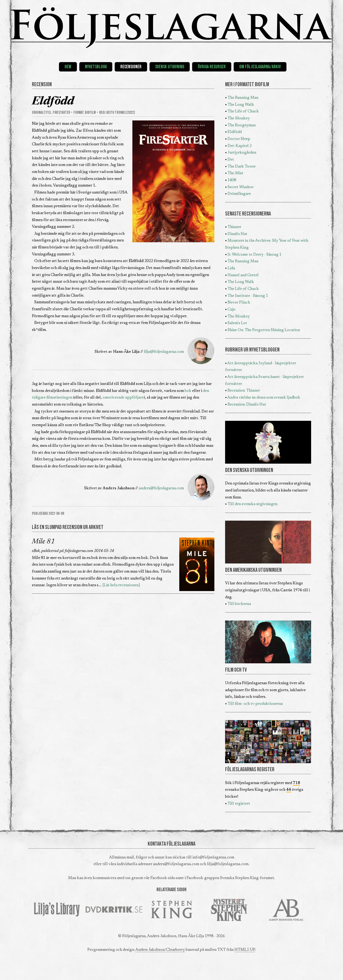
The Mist (235, 173)
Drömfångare (239, 194)
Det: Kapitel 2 (240, 146)
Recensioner (131, 67)
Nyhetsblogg (96, 67)
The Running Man (243, 98)
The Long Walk (241, 105)
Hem (68, 67)
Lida (231, 268)
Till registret (239, 804)
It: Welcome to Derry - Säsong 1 (254, 255)
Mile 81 (43, 542)
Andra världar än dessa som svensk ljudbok (264, 398)
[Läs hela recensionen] (121, 585)
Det (231, 160)
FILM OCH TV (236, 670)
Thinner (234, 227)
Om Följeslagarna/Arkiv (260, 67)
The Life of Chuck (243, 111)
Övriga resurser (212, 67)
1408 (232, 180)
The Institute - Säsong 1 (248, 296)
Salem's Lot (237, 323)
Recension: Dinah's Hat (247, 405)
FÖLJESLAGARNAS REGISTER (250, 770)
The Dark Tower (242, 167)
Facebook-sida (163, 878)
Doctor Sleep (239, 139)
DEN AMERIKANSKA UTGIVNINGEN (253, 570)
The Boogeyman (242, 125)
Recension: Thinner (244, 391)
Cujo (232, 310)
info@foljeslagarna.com (213, 858)
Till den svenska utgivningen (252, 504)
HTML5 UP (245, 950)
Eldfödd (235, 132)
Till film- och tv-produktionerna (255, 704)
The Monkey (239, 118)
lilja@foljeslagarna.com (164, 352)
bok (188, 391)
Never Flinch (239, 303)
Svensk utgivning (170, 67)
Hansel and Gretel (243, 275)
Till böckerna (239, 604)
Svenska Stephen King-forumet (247, 878)
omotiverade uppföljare (123, 398)
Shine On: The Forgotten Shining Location (264, 330)
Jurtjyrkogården (242, 153)
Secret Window (241, 187)
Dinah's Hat (237, 234)
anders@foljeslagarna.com (161, 488)
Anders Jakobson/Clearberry (160, 950)
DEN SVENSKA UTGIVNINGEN (249, 470)
